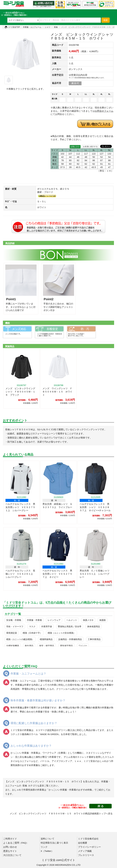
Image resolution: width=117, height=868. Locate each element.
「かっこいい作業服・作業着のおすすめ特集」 (70, 790)
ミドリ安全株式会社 (88, 839)
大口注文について (12, 855)
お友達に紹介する (90, 147)
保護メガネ (88, 620)
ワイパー (83, 646)
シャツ (48, 27)
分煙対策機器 (13, 646)
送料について (48, 839)
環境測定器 (12, 633)
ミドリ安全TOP (12, 27)
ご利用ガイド (10, 839)
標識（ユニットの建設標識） (20, 639)
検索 (106, 20)
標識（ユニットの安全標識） (62, 633)
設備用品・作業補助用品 (70, 639)
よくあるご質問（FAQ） (16, 843)
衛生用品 (29, 646)
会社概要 (83, 843)
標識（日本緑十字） (32, 633)
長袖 (56, 27)
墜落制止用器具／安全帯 (70, 626)
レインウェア (54, 620)
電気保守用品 (66, 646)
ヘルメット (72, 620)
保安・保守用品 (47, 646)
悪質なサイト (10, 851)
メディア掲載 (85, 851)
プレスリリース (86, 855)
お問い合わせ (10, 847)
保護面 (103, 620)
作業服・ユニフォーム (32, 27)
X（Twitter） (47, 851)
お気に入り (75, 147)
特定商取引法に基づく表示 (54, 843)
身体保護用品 (94, 626)
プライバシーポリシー (89, 847)
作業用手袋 (47, 626)
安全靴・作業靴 (14, 620)
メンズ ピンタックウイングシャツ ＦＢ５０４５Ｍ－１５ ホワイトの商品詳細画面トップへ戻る (61, 813)
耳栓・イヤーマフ (15, 626)
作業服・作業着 (34, 620)
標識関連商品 (46, 639)
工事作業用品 (94, 639)
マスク (32, 626)
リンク (44, 847)
